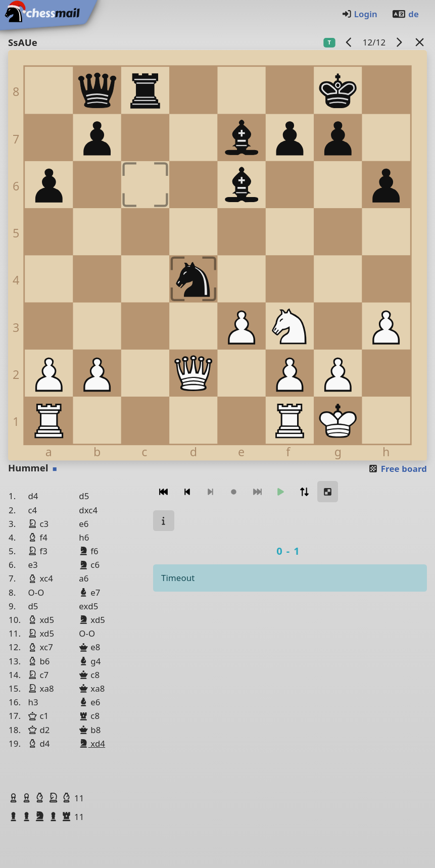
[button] (15, 798)
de (405, 14)
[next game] (399, 42)
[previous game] (349, 42)
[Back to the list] (420, 42)
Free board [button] (397, 469)
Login (359, 14)
